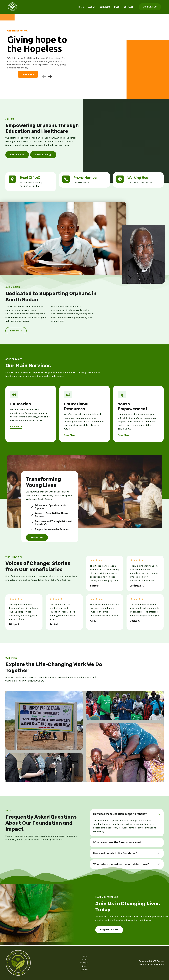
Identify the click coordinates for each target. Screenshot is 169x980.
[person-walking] (122, 395)
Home (86, 7)
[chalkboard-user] (68, 395)
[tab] (127, 823)
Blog (118, 7)
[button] (150, 7)
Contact (128, 7)
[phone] (66, 179)
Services (107, 7)
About (96, 7)
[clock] (120, 179)
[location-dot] (12, 179)
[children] (14, 395)
